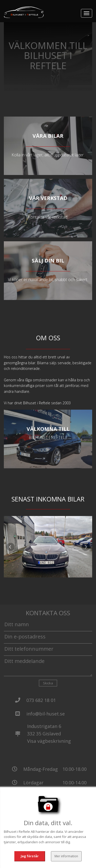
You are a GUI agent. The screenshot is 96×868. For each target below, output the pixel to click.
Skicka (48, 683)
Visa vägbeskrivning (49, 741)
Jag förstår (30, 854)
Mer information (66, 854)
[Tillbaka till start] (24, 12)
